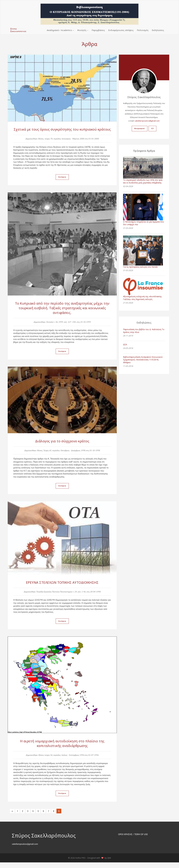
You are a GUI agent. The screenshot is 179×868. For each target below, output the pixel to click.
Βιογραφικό (140, 128)
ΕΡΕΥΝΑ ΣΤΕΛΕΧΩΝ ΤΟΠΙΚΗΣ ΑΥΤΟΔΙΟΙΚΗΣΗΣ (62, 588)
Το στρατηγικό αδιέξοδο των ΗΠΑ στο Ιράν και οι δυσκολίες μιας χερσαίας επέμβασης (143, 181)
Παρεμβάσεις (98, 30)
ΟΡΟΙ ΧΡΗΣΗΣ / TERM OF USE (133, 840)
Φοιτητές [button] (82, 30)
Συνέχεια (62, 182)
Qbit (109, 863)
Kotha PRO (81, 863)
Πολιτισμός (143, 30)
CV (152, 128)
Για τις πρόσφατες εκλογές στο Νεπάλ (140, 267)
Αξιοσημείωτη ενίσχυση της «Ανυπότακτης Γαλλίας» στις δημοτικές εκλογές (142, 298)
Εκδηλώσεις (158, 30)
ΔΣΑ (125, 344)
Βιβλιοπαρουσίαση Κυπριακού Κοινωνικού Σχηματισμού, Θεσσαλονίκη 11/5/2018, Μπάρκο (143, 360)
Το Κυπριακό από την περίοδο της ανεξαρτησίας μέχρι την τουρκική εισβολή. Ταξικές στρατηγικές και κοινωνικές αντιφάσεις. (62, 313)
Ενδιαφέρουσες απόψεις (121, 30)
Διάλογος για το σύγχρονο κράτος (62, 446)
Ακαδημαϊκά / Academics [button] (60, 30)
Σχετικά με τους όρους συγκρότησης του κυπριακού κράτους (62, 132)
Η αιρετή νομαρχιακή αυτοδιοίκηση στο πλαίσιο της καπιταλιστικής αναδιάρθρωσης (62, 749)
